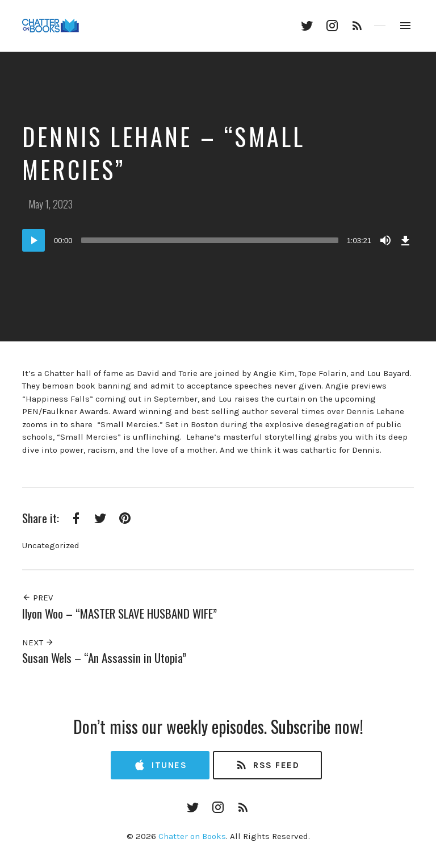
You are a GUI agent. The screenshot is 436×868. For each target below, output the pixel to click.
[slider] (210, 240)
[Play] (33, 240)
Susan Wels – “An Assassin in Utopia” (104, 658)
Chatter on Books (192, 836)
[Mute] (385, 240)
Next (38, 642)
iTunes (160, 765)
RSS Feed (267, 765)
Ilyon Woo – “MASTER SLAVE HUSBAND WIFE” (120, 613)
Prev (37, 598)
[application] (218, 240)
